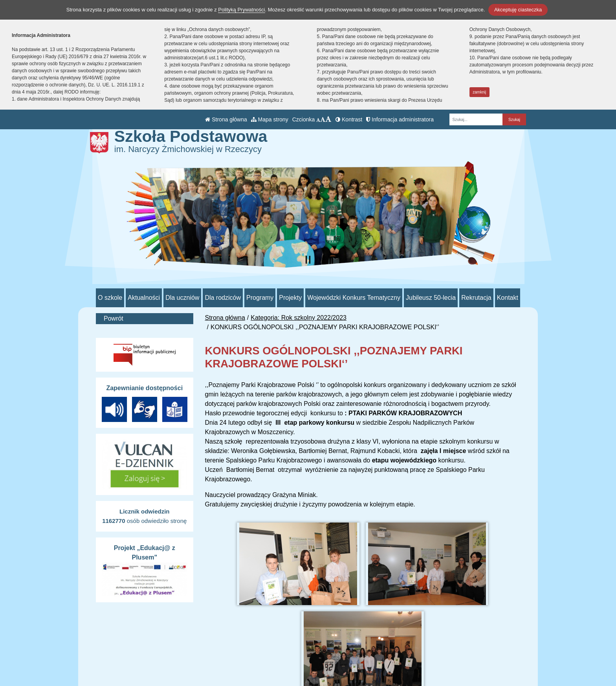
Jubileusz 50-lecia (431, 298)
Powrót (114, 318)
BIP (362, 639)
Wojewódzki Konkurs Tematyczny (354, 298)
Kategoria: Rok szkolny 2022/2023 (299, 318)
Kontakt (508, 298)
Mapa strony (270, 119)
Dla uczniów (182, 298)
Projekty (290, 298)
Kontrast (349, 119)
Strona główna (226, 119)
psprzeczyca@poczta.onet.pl (290, 649)
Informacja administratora (400, 119)
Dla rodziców (223, 298)
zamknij (479, 92)
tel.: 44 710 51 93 (274, 639)
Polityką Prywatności (241, 10)
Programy (260, 298)
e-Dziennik (372, 649)
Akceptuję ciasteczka (518, 10)
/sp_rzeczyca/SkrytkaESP (285, 658)
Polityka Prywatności (386, 659)
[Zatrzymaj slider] (308, 260)
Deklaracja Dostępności (390, 669)
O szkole (110, 298)
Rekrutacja (476, 298)
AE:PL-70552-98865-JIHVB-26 (292, 668)
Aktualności (144, 298)
